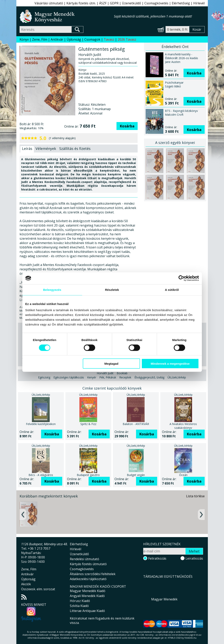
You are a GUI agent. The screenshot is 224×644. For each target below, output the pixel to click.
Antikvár (57, 39)
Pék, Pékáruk (108, 377)
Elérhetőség (181, 3)
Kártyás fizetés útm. (81, 3)
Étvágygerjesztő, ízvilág (149, 377)
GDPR (114, 3)
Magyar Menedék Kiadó (88, 591)
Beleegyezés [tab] (52, 290)
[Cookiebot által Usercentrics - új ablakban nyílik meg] (181, 278)
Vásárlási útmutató (49, 3)
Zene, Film (40, 39)
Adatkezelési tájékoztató (88, 579)
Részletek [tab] (112, 290)
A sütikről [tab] (172, 290)
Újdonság (74, 39)
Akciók (26, 584)
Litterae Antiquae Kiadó (87, 611)
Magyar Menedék (164, 599)
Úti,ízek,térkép (177, 377)
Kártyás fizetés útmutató (88, 564)
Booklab (122, 373)
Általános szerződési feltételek (93, 574)
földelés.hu (190, 638)
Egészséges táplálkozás (69, 377)
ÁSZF (103, 3)
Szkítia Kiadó (79, 606)
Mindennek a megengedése (170, 364)
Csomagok (92, 39)
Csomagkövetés (156, 3)
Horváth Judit (105, 373)
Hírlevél (199, 3)
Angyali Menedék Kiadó (87, 596)
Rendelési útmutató (84, 559)
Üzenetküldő (131, 3)
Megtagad (111, 364)
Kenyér (92, 377)
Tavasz (109, 39)
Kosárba (127, 126)
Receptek (125, 377)
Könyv (24, 39)
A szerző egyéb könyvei (175, 143)
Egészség (44, 377)
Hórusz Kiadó (80, 601)
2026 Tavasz (127, 39)
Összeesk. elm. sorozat (38, 589)
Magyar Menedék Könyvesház (67, 16)
